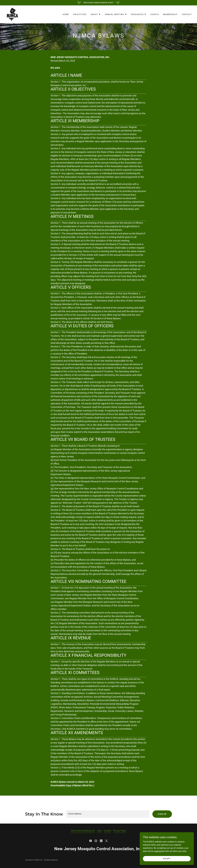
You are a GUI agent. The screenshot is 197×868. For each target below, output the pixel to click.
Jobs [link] (99, 831)
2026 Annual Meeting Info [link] (83, 831)
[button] (96, 14)
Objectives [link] (80, 14)
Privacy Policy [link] (120, 831)
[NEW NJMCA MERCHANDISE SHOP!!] (98, 3)
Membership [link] (170, 14)
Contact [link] (187, 14)
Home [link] (66, 14)
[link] (12, 14)
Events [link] (155, 14)
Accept (167, 860)
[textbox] (108, 814)
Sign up (162, 814)
